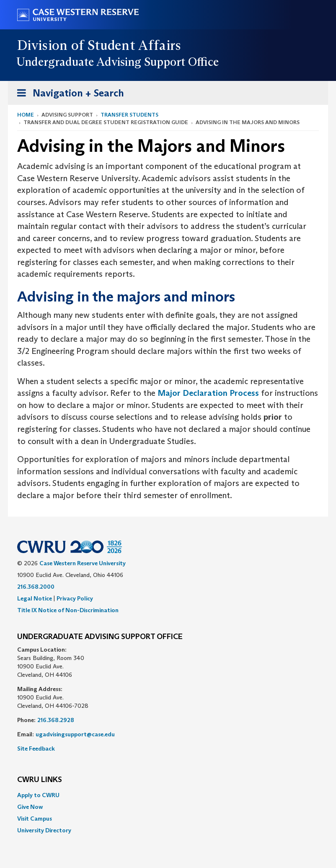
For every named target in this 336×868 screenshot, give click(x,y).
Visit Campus (35, 819)
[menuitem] (168, 795)
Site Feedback (36, 748)
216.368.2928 (56, 720)
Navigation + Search (68, 95)
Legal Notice (35, 598)
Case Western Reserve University (83, 563)
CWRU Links (40, 780)
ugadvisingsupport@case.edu (75, 734)
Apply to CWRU (38, 795)
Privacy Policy (75, 598)
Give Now (30, 807)
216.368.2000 (36, 587)
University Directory (44, 830)
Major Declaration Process (208, 393)
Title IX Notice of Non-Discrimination (68, 610)
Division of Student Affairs (99, 45)
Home (26, 115)
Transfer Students (129, 115)
